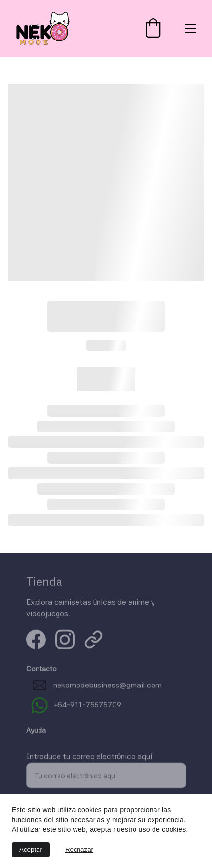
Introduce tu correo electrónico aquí (89, 761)
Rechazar (79, 850)
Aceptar (31, 850)
